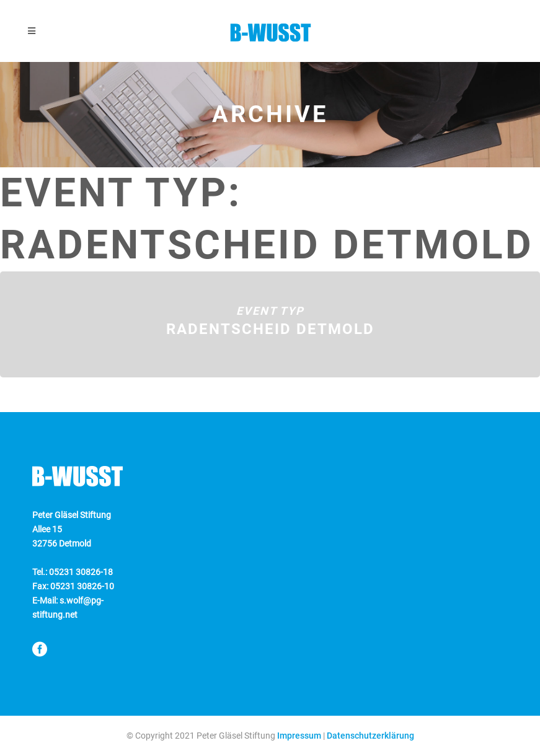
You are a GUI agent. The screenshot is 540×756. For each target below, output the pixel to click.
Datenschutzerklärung (370, 736)
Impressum (299, 736)
